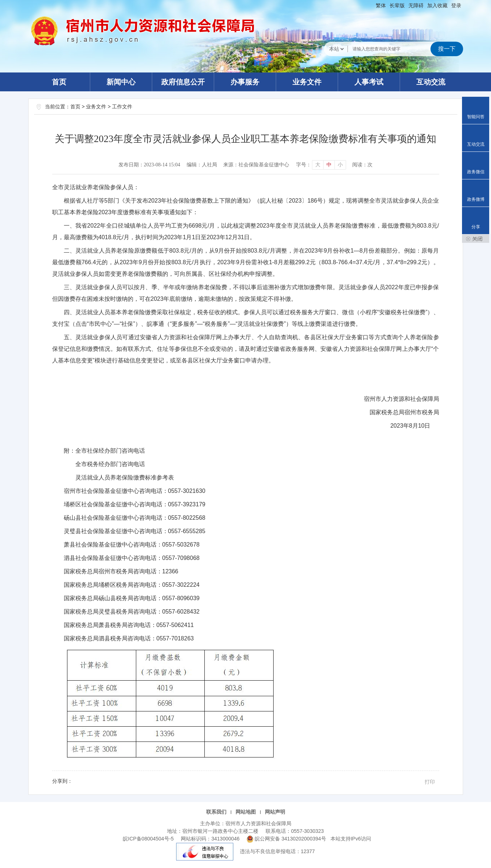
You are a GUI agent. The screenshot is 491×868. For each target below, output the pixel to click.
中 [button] (329, 165)
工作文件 (122, 107)
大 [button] (318, 165)
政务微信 (476, 172)
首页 (59, 82)
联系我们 (216, 812)
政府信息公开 (183, 82)
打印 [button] (430, 782)
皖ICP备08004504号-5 (148, 839)
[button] (397, 5)
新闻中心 (121, 82)
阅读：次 (362, 165)
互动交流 (431, 82)
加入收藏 (437, 5)
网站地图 (246, 812)
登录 (456, 5)
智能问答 (476, 117)
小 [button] (340, 165)
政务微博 (476, 199)
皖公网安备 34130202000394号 (287, 839)
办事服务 (245, 82)
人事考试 (369, 82)
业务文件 (307, 82)
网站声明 (275, 812)
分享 (476, 227)
